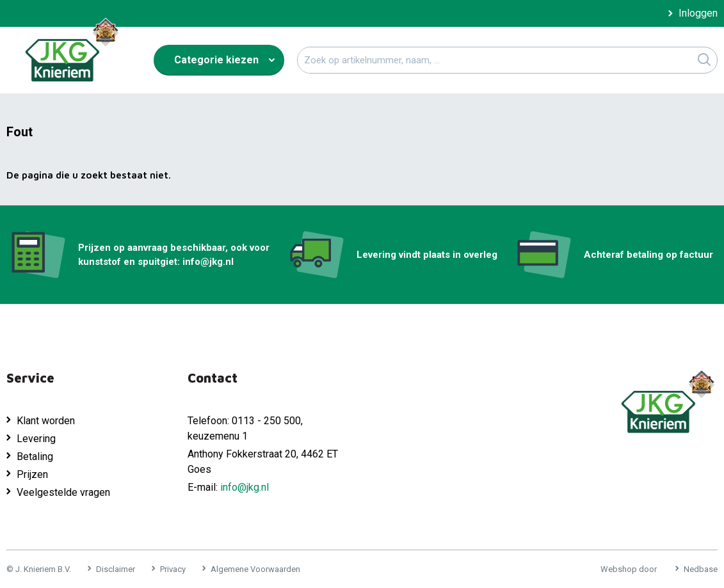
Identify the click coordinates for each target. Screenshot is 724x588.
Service (30, 378)
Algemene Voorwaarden (255, 569)
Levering (36, 439)
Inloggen (698, 13)
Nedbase (701, 569)
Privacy (173, 569)
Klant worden (46, 421)
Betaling (35, 457)
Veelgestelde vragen (63, 492)
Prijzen (32, 474)
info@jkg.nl (245, 487)
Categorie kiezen (216, 60)
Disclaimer (116, 569)
